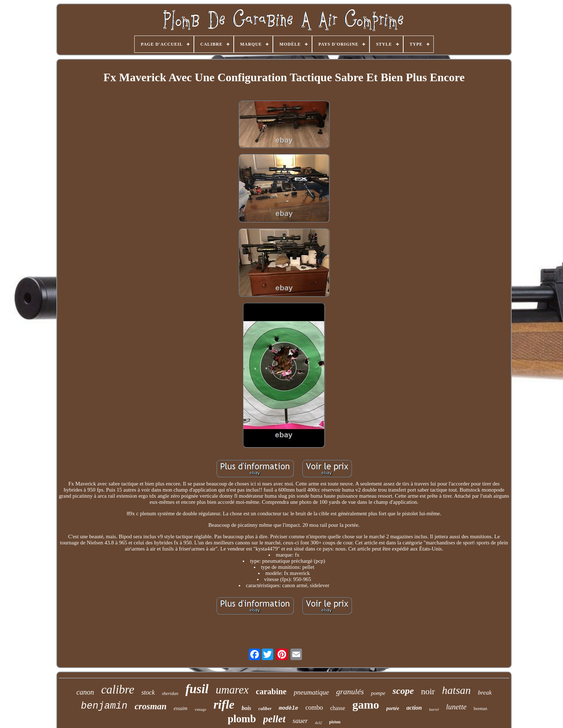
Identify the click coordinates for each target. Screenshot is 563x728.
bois (246, 708)
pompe (378, 693)
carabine (271, 692)
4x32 (318, 723)
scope (403, 691)
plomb (242, 719)
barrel (434, 709)
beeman (480, 709)
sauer (300, 721)
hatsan (456, 690)
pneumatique (311, 692)
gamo (366, 705)
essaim (181, 708)
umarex (232, 690)
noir (428, 691)
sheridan (170, 693)
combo (314, 708)
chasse (338, 708)
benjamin (104, 706)
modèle (288, 708)
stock (148, 692)
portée (393, 708)
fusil (197, 689)
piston (335, 722)
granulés (350, 692)
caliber (265, 708)
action (414, 708)
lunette (456, 707)
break (485, 693)
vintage (200, 709)
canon (85, 692)
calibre (118, 690)
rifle (224, 704)
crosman (151, 706)
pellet (274, 719)
